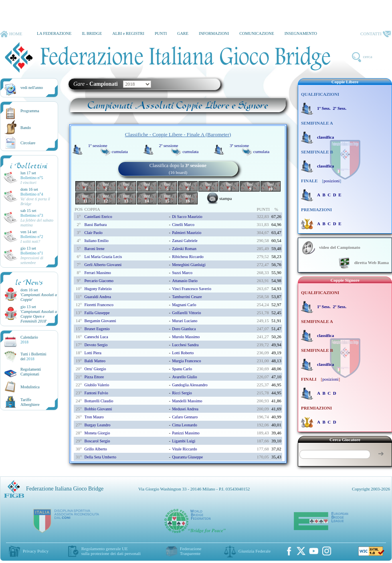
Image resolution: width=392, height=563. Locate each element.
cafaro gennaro (185, 417)
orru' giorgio (95, 369)
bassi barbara (95, 225)
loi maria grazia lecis (103, 257)
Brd (86, 186)
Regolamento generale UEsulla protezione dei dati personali (111, 551)
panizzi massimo (186, 433)
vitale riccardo (184, 449)
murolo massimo (186, 337)
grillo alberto (95, 449)
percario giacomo (99, 281)
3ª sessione (239, 145)
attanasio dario (185, 281)
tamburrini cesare (187, 297)
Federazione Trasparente (191, 551)
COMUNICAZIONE (257, 33)
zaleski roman (184, 249)
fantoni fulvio (96, 393)
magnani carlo (184, 305)
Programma (30, 111)
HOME (11, 34)
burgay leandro (97, 425)
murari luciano (185, 321)
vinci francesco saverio (192, 289)
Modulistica (30, 387)
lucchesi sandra (185, 345)
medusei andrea (185, 409)
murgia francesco (186, 361)
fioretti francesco (99, 305)
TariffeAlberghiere (30, 402)
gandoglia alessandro (190, 385)
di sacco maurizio (187, 217)
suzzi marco (182, 273)
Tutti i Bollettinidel (33, 356)
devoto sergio (96, 345)
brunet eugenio (97, 329)
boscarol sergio (97, 441)
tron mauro (94, 417)
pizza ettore (94, 377)
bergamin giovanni (100, 321)
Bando (26, 128)
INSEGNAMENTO (301, 33)
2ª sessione (168, 145)
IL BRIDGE (92, 33)
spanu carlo (182, 369)
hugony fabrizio (98, 289)
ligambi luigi (184, 441)
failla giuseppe (97, 313)
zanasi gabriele (185, 241)
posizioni (331, 181)
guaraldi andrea (97, 297)
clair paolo (93, 233)
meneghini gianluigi (189, 265)
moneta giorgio (97, 433)
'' (39, 316)
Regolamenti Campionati (31, 372)
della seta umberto (100, 457)
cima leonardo (184, 425)
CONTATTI (376, 34)
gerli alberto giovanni (103, 265)
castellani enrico (98, 217)
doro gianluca (184, 329)
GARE (183, 33)
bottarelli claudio (99, 401)
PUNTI (161, 33)
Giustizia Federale (255, 551)
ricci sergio (182, 393)
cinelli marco (183, 225)
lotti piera (93, 353)
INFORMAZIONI (214, 33)
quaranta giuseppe (187, 457)
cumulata (120, 151)
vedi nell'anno (32, 88)
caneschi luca (96, 337)
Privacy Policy (36, 551)
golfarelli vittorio (186, 313)
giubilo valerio (97, 385)
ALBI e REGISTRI (128, 33)
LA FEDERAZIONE (54, 33)
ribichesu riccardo (188, 257)
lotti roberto (183, 353)
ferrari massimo (97, 273)
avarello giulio (184, 377)
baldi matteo (95, 361)
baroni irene (94, 249)
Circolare (28, 143)
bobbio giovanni (98, 409)
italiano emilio (96, 241)
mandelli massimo (187, 401)
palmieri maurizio (187, 233)
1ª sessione (98, 145)
